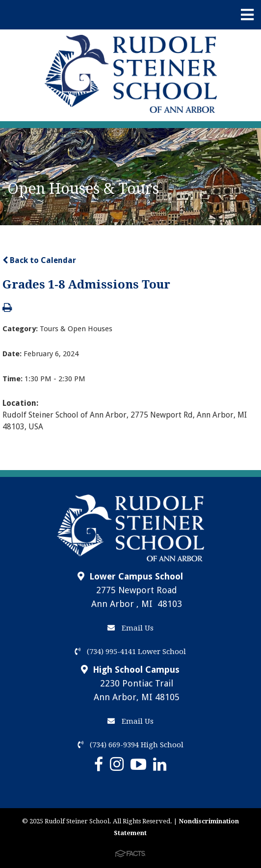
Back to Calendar (39, 260)
